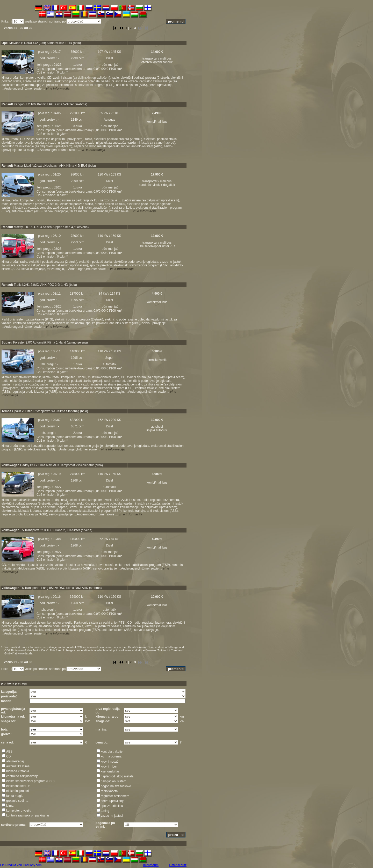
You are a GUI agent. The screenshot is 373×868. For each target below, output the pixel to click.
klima (10, 806)
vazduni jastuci (112, 816)
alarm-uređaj (15, 761)
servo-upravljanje (113, 801)
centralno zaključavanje (22, 776)
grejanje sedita (17, 801)
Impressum (151, 865)
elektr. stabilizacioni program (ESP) (30, 781)
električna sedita (18, 786)
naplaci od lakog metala (117, 776)
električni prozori (17, 791)
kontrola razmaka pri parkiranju (28, 815)
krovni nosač (109, 762)
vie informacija (58, 89)
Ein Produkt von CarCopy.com (21, 865)
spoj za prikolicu (112, 806)
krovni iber (109, 767)
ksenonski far (110, 771)
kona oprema (111, 756)
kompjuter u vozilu (19, 811)
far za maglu (15, 796)
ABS (9, 752)
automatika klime (18, 766)
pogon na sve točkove (116, 786)
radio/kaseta (109, 791)
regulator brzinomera (115, 796)
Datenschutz (178, 865)
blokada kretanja (18, 771)
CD (8, 756)
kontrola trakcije (112, 752)
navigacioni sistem (113, 781)
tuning (105, 811)
